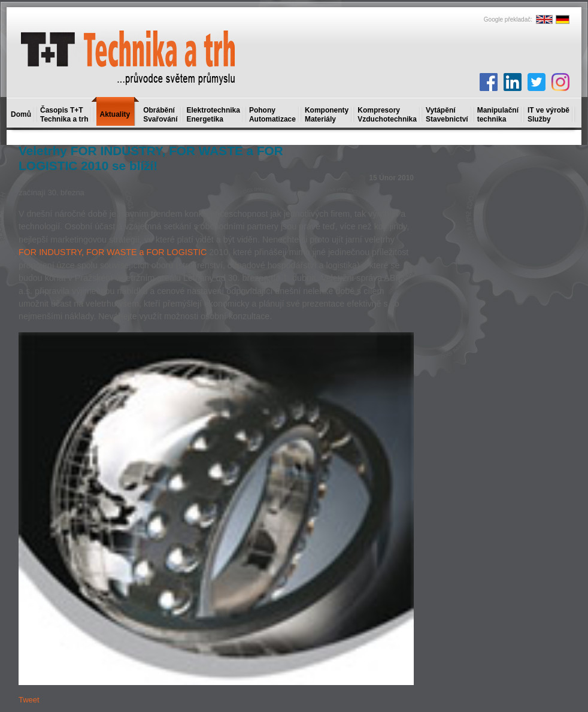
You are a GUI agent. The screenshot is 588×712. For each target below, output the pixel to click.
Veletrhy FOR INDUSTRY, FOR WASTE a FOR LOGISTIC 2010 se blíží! (151, 158)
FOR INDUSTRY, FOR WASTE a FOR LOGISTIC (113, 252)
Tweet (29, 700)
